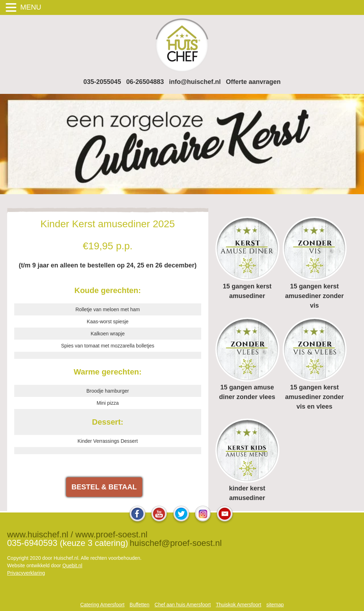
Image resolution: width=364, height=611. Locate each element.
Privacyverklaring (26, 573)
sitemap (275, 605)
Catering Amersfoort (103, 605)
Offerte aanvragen (253, 82)
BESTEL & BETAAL (104, 487)
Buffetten (140, 605)
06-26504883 (145, 82)
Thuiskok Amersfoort (239, 605)
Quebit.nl (72, 565)
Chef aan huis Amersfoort (183, 605)
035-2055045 (102, 82)
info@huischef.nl (195, 82)
